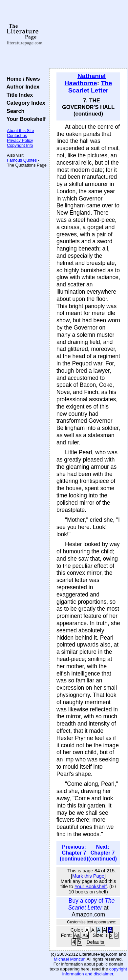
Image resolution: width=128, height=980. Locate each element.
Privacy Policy (20, 140)
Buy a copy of (91, 904)
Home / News (22, 79)
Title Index (18, 95)
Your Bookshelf (25, 119)
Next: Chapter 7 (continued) (103, 853)
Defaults (96, 942)
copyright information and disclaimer (95, 971)
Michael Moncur (69, 959)
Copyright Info (20, 145)
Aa (77, 935)
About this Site (21, 131)
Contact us (17, 135)
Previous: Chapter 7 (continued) (74, 853)
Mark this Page (88, 876)
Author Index (21, 87)
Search (14, 111)
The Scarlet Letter (90, 87)
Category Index (24, 103)
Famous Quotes (22, 160)
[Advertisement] (88, 35)
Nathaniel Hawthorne (85, 79)
